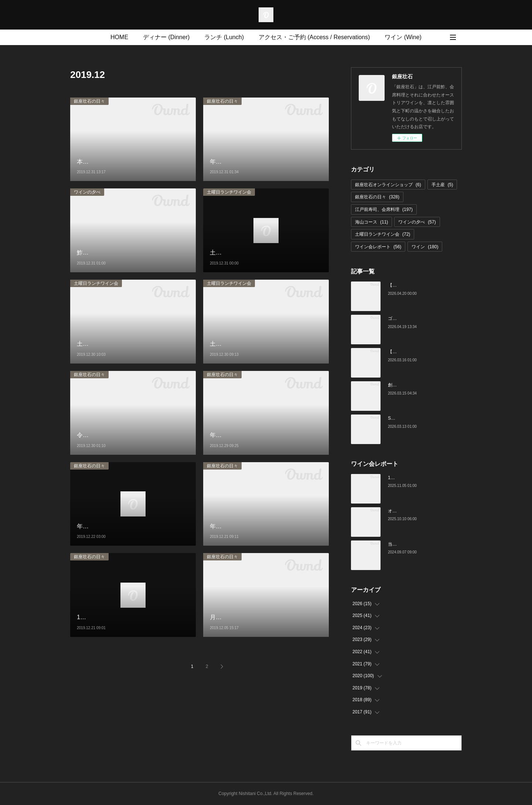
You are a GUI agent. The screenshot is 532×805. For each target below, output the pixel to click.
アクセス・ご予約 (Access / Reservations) (314, 37)
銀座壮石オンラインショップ (388, 185)
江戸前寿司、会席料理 (384, 209)
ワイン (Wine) (403, 37)
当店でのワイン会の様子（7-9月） (422, 544)
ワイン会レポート (378, 247)
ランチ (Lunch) (224, 37)
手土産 (442, 185)
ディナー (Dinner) (166, 37)
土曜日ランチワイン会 (229, 192)
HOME (119, 37)
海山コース (371, 222)
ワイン (425, 247)
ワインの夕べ (87, 192)
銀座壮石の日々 (89, 101)
